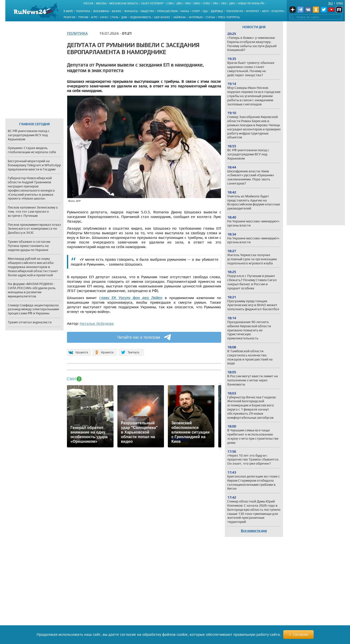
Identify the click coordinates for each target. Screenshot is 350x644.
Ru (331, 3)
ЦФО (179, 3)
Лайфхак (179, 17)
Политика (83, 11)
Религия (69, 17)
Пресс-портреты (229, 17)
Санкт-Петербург (152, 3)
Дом (124, 17)
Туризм (83, 17)
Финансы (131, 11)
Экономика (101, 11)
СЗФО (170, 3)
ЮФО (197, 3)
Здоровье (217, 11)
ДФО (232, 3)
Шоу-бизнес (162, 17)
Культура (278, 11)
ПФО (188, 3)
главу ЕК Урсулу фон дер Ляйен (131, 298)
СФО (224, 3)
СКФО (206, 3)
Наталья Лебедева (97, 323)
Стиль (114, 17)
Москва (101, 3)
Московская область (124, 3)
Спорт (196, 11)
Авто (265, 11)
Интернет (252, 11)
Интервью (196, 17)
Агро (94, 17)
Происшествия (167, 11)
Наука (185, 11)
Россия (88, 3)
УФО (215, 3)
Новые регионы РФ (251, 3)
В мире (68, 11)
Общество (147, 11)
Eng (340, 3)
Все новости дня (254, 531)
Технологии (235, 11)
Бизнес (117, 11)
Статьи (210, 17)
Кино (104, 17)
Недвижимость (140, 17)
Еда (205, 11)
